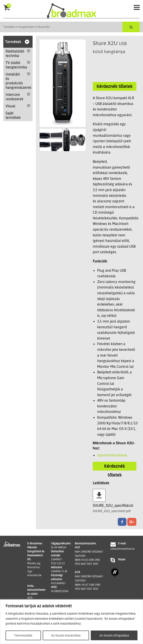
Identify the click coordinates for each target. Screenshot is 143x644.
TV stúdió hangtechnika (16, 65)
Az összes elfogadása (114, 635)
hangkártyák (26, 27)
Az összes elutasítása (66, 635)
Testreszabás (23, 635)
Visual (10, 106)
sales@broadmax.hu (119, 549)
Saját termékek (13, 115)
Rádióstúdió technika (15, 53)
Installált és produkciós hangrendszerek (18, 81)
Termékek (9, 27)
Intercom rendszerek (14, 97)
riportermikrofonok (112, 455)
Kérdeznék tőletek (114, 86)
